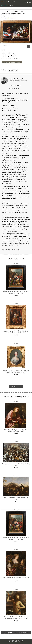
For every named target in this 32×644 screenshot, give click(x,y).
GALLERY (11, 89)
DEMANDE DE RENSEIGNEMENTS (12, 62)
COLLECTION (16, 89)
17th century (8, 250)
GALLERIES (11, 5)
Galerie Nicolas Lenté (16, 79)
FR (26, 2)
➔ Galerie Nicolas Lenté (13, 69)
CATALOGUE (3, 5)
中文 (30, 2)
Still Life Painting (15, 250)
